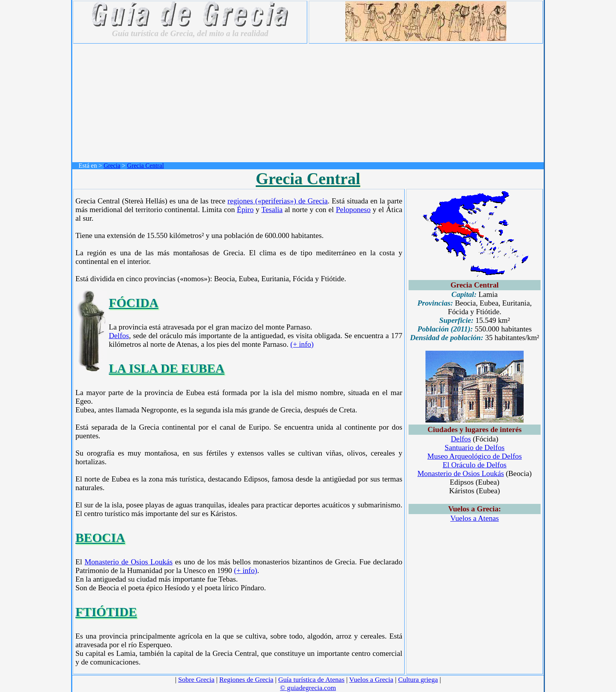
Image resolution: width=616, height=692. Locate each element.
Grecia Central (145, 166)
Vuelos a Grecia (371, 679)
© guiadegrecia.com (308, 688)
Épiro (245, 210)
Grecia (112, 166)
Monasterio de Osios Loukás (128, 562)
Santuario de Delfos (475, 448)
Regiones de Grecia (246, 679)
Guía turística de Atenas (311, 679)
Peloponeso (353, 210)
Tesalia (272, 210)
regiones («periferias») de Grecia (278, 201)
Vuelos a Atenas (475, 518)
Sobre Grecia (196, 679)
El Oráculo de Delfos (475, 465)
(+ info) (302, 344)
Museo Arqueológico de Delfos (475, 456)
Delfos (119, 336)
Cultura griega (418, 679)
